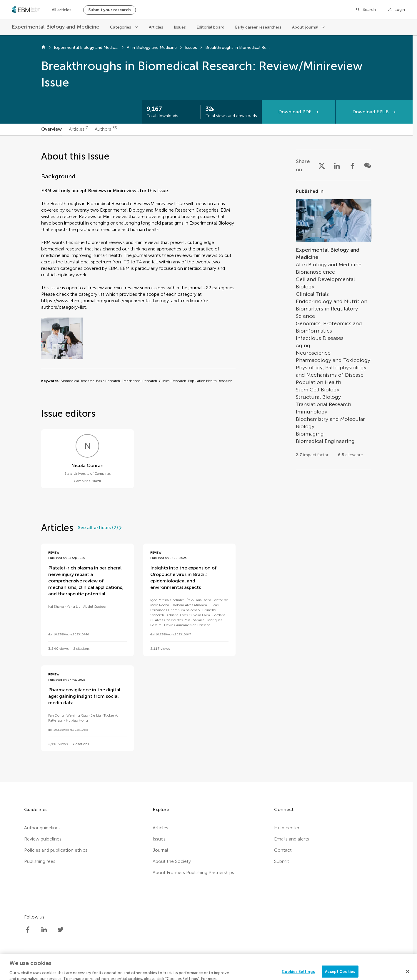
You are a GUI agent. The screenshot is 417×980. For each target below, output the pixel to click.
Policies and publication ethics (56, 850)
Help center (287, 828)
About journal (305, 27)
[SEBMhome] (26, 10)
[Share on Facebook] (352, 165)
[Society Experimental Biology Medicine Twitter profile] (61, 930)
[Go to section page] (334, 325)
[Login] (396, 10)
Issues (180, 27)
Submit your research (110, 10)
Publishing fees (40, 861)
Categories (121, 27)
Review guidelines (43, 839)
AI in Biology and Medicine (152, 48)
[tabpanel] (206, 459)
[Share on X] (322, 165)
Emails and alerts (292, 839)
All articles (62, 10)
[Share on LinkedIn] (337, 165)
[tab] (51, 129)
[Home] (43, 48)
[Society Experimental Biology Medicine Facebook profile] (28, 930)
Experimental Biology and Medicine (86, 48)
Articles (156, 27)
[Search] (366, 10)
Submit (282, 861)
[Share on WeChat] (368, 165)
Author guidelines (42, 828)
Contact (283, 850)
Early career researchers (258, 27)
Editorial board (210, 27)
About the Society (172, 861)
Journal (160, 850)
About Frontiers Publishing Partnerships (193, 872)
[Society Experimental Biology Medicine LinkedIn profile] (44, 930)
